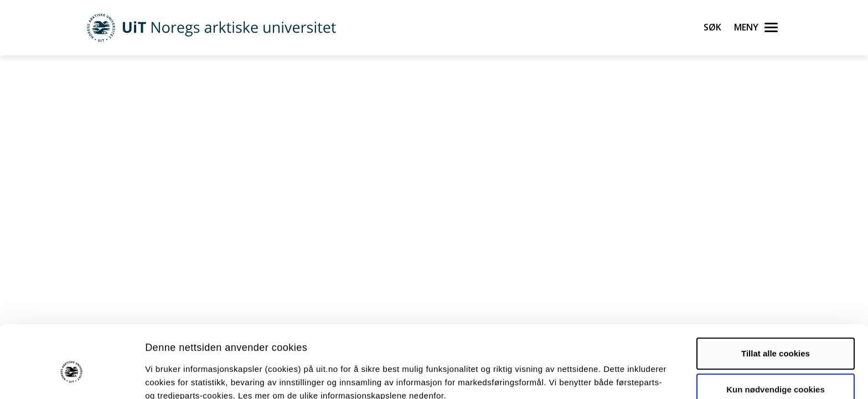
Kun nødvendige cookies (776, 336)
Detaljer (590, 377)
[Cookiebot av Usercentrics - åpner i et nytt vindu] (72, 377)
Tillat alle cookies (776, 300)
